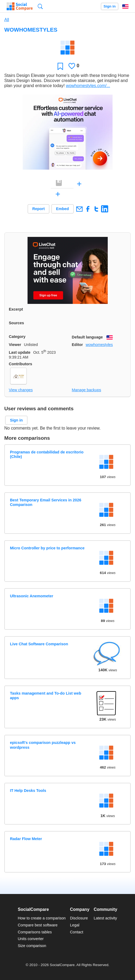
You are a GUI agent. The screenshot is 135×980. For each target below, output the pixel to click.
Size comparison (32, 946)
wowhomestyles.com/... (88, 86)
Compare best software (38, 925)
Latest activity (105, 918)
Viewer (15, 345)
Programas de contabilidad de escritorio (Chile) (47, 454)
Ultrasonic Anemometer (32, 596)
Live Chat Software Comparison (39, 644)
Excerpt (16, 309)
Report (38, 209)
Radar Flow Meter (26, 839)
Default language (87, 337)
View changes (21, 390)
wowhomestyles (99, 345)
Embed (63, 209)
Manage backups (87, 390)
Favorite (60, 66)
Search (40, 6)
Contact (77, 932)
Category (17, 337)
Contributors (20, 364)
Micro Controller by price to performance (47, 548)
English (125, 6)
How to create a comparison (42, 918)
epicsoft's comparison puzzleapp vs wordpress (43, 745)
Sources (16, 323)
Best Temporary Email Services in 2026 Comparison (46, 502)
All (7, 20)
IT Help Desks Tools (28, 791)
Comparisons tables (35, 932)
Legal (75, 925)
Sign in (109, 6)
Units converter (31, 939)
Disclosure (79, 918)
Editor (78, 345)
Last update (20, 352)
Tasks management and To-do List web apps (46, 696)
